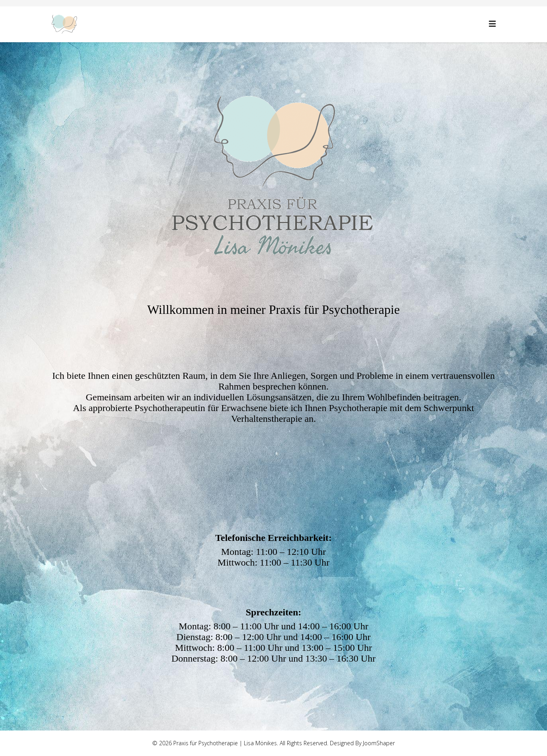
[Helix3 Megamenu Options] (492, 24)
